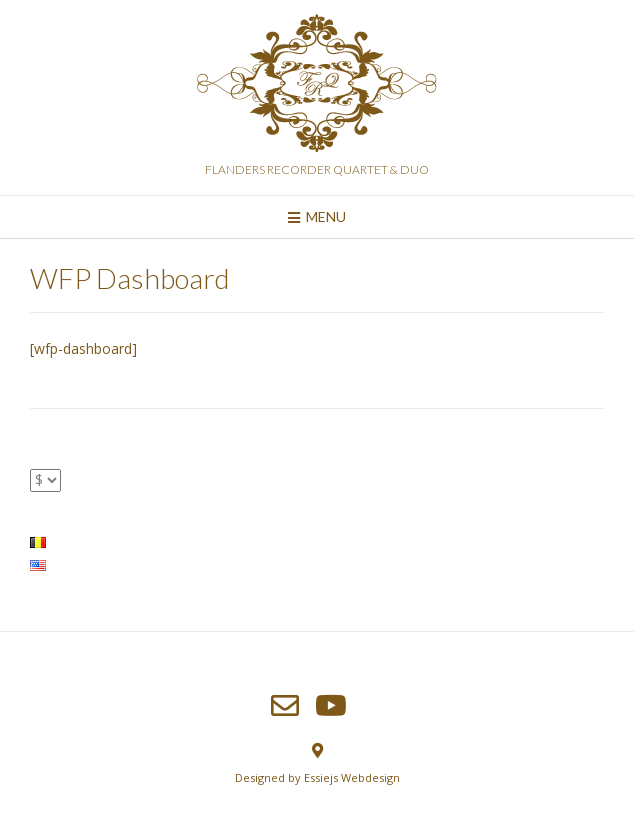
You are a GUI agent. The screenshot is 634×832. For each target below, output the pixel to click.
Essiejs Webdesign (352, 777)
